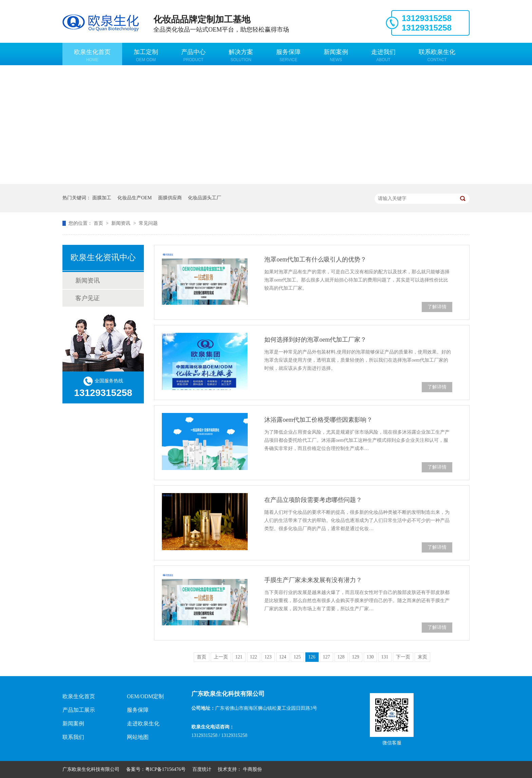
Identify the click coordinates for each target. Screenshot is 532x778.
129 (356, 657)
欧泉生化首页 (92, 55)
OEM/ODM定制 (145, 696)
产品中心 (193, 55)
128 (341, 657)
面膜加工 (102, 198)
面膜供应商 (170, 198)
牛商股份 (252, 769)
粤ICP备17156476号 (166, 769)
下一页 (403, 657)
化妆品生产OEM (135, 198)
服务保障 (288, 55)
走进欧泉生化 (143, 723)
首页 (99, 223)
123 (268, 657)
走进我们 (383, 55)
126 (312, 657)
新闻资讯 (121, 223)
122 (254, 657)
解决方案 (241, 55)
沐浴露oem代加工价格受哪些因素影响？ (318, 420)
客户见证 (88, 298)
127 (327, 657)
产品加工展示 (79, 710)
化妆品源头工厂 (205, 198)
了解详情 (437, 307)
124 (283, 657)
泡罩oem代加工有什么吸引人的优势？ (315, 259)
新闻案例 (336, 55)
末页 (422, 657)
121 (239, 657)
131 (385, 657)
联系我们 (73, 737)
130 (370, 657)
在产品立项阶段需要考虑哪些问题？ (313, 500)
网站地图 (138, 737)
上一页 (221, 657)
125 (297, 657)
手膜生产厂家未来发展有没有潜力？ (313, 580)
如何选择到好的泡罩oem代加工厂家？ (315, 340)
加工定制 (146, 55)
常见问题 (148, 223)
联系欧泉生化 (437, 55)
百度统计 (202, 769)
